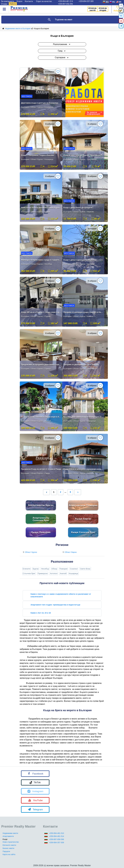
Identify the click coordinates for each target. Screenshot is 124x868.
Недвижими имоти (10, 833)
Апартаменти (8, 836)
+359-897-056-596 (65, 4)
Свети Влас (85, 569)
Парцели (6, 851)
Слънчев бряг (29, 573)
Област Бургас (30, 552)
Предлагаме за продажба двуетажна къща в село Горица (41, 364)
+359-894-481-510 (56, 833)
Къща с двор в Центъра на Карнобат (80, 260)
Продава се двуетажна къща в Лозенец (81, 364)
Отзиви (4, 4)
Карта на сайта (9, 854)
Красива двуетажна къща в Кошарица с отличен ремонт (84, 417)
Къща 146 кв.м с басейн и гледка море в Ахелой (41, 417)
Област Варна (69, 552)
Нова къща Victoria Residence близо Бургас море (41, 208)
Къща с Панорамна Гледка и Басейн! (38, 155)
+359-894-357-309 (56, 842)
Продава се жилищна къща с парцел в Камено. (84, 312)
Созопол (74, 569)
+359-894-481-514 (56, 836)
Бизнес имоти (8, 848)
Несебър (45, 569)
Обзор (54, 569)
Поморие (63, 569)
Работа (13, 4)
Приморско (43, 573)
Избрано (118, 9)
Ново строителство (11, 842)
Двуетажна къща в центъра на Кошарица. (40, 103)
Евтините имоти (9, 845)
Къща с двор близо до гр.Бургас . (79, 208)
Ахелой (63, 573)
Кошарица (73, 573)
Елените (27, 569)
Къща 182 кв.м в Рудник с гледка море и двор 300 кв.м (41, 312)
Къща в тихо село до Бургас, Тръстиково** (83, 155)
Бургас (36, 569)
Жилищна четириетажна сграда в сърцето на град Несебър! (41, 260)
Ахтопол (54, 573)
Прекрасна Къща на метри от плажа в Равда (41, 469)
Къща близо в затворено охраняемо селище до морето (84, 469)
